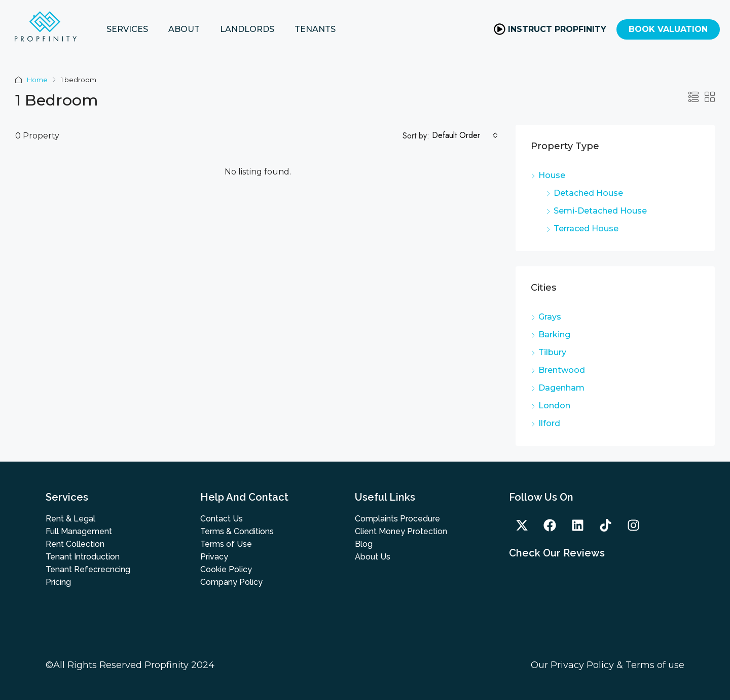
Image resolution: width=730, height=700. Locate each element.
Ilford (549, 423)
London (554, 406)
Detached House (588, 193)
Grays (550, 317)
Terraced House (586, 229)
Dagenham (561, 388)
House (552, 175)
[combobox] (465, 135)
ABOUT (184, 29)
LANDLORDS (247, 29)
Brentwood (562, 370)
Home (37, 80)
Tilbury (552, 352)
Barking (554, 335)
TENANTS (315, 29)
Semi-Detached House (600, 211)
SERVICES (127, 29)
